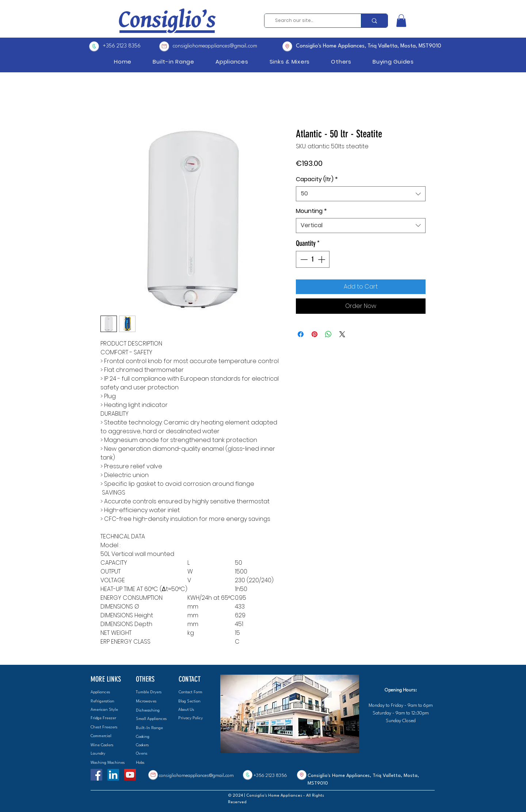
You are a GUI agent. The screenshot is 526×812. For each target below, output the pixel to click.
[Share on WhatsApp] (328, 334)
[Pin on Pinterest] (315, 334)
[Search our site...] (310, 21)
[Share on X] (342, 334)
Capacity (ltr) (317, 179)
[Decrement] (303, 259)
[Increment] (322, 259)
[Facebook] (96, 775)
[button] (401, 21)
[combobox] (361, 194)
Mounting (311, 211)
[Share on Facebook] (301, 334)
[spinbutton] (313, 259)
